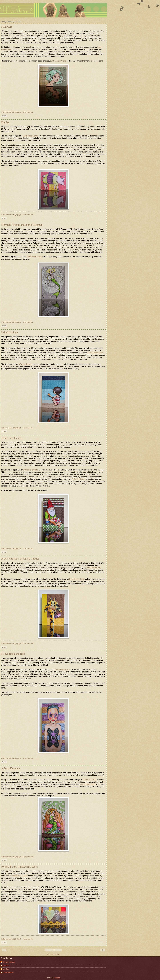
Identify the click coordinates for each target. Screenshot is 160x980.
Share (4, 116)
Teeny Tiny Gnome (12, 438)
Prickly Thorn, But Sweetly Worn (19, 867)
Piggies (5, 122)
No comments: (28, 112)
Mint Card (7, 27)
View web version (53, 954)
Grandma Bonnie (9, 962)
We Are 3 (6, 966)
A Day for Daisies (25, 364)
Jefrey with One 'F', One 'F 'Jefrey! (20, 559)
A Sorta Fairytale (10, 768)
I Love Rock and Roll (13, 654)
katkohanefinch (8, 973)
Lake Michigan (9, 332)
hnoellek (6, 969)
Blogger (58, 978)
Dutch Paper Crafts (58, 61)
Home (53, 950)
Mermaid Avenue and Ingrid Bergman (22, 225)
